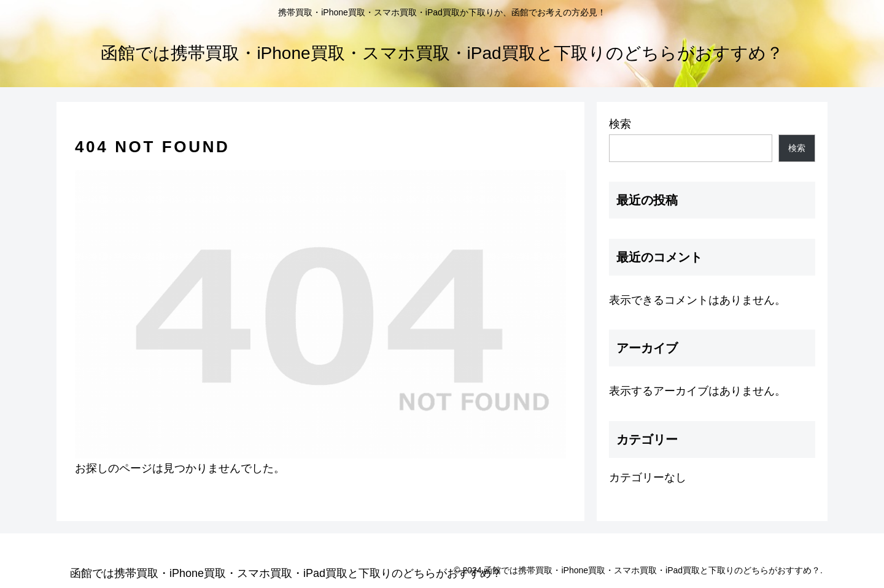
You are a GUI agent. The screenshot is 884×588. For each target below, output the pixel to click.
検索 (620, 124)
